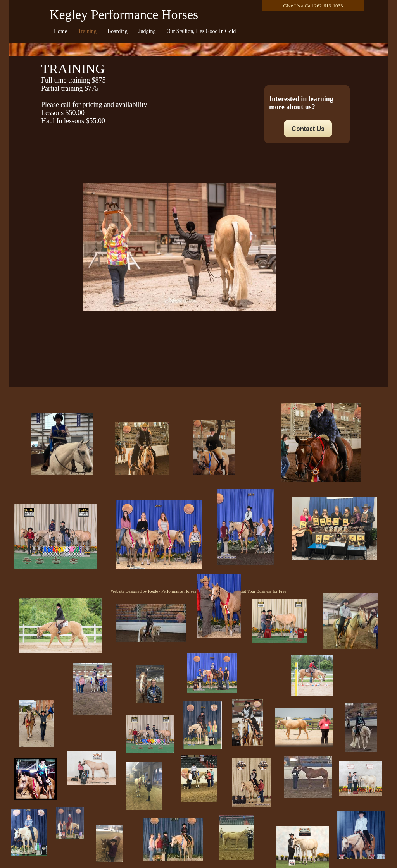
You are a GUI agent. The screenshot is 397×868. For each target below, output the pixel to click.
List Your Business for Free (263, 591)
